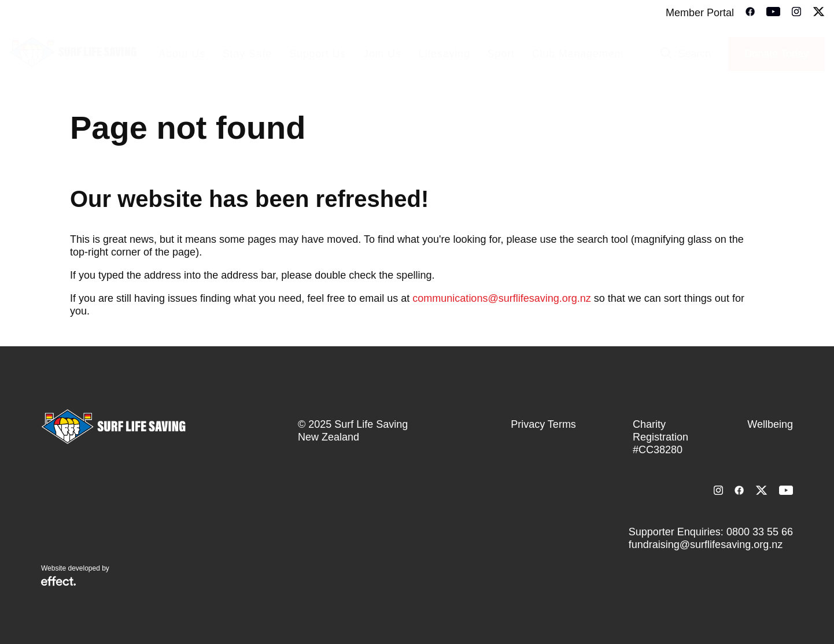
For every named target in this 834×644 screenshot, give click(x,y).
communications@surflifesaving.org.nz (501, 298)
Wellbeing (770, 424)
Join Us (382, 54)
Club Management (578, 54)
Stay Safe (247, 54)
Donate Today (776, 54)
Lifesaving (444, 54)
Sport (501, 54)
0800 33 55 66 (760, 532)
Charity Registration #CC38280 (660, 437)
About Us (182, 54)
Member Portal (700, 13)
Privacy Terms (543, 424)
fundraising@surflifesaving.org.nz (706, 545)
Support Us (318, 54)
